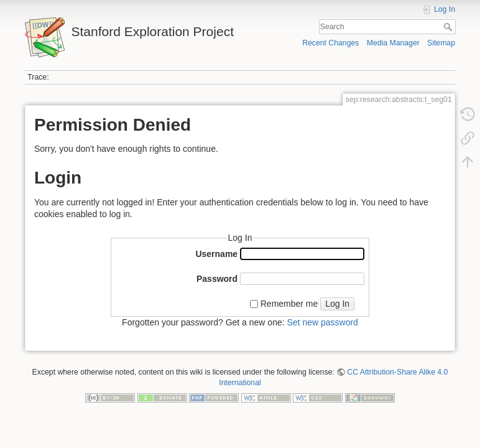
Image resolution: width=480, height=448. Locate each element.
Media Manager (393, 43)
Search (449, 27)
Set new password (322, 322)
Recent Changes (330, 43)
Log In (337, 304)
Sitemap (441, 43)
